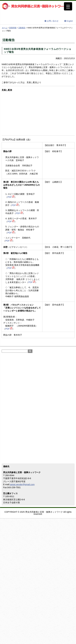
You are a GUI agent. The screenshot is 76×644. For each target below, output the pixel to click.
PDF (10, 197)
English (70, 21)
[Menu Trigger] (68, 6)
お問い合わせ (53, 21)
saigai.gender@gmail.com (22, 484)
